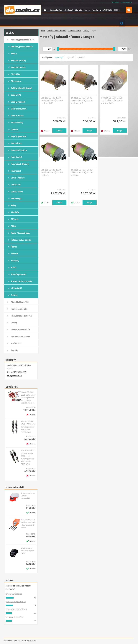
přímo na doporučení (15, 617)
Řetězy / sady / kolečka (21, 240)
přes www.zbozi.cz (14, 594)
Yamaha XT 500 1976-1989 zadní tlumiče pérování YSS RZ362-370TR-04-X (28, 427)
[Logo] (23, 10)
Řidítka (14, 247)
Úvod (43, 31)
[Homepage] (45, 10)
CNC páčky (16, 74)
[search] (122, 23)
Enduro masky (17, 116)
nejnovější (81, 57)
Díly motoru (16, 81)
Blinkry (14, 54)
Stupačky (15, 261)
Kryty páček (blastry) (20, 164)
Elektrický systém (19, 109)
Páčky (14, 205)
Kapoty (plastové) (19, 136)
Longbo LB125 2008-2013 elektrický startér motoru (52, 172)
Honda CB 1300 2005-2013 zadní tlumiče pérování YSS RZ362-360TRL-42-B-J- (28, 398)
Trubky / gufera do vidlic (22, 281)
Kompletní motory (19, 150)
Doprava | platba (56, 10)
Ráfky (13, 226)
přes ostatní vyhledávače (16, 609)
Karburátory (16, 143)
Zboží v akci (16, 343)
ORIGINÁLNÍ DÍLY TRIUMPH (110, 10)
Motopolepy (16, 198)
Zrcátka (14, 295)
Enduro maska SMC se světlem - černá (28, 551)
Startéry (86, 31)
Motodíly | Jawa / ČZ (20, 302)
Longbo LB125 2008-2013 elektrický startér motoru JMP (52, 100)
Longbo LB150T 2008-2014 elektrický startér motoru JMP (82, 100)
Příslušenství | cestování (22, 316)
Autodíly (15, 350)
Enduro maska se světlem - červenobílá (28, 496)
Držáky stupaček (18, 102)
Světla (14, 267)
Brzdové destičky (18, 60)
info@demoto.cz (14, 375)
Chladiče (15, 129)
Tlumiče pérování (18, 274)
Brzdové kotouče (18, 67)
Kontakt (95, 10)
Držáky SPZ (16, 95)
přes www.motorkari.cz (16, 602)
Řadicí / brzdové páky (20, 233)
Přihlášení (115, 2)
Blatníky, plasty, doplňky (22, 47)
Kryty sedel (16, 171)
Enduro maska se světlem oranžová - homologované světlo (28, 524)
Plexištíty (15, 212)
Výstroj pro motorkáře (21, 330)
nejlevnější (59, 57)
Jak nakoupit (68, 10)
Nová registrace (126, 2)
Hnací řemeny (17, 123)
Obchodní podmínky (82, 10)
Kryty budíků (17, 157)
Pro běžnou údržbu (19, 309)
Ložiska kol (16, 185)
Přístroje (15, 219)
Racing (14, 323)
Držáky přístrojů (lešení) (22, 88)
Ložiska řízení (17, 192)
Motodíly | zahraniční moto (23, 40)
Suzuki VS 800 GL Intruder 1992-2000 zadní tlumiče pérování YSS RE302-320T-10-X (28, 457)
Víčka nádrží (16, 288)
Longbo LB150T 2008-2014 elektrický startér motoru (82, 172)
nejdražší (70, 57)
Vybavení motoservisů (21, 336)
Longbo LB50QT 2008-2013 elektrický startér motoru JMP (112, 100)
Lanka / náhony (18, 178)
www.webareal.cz (29, 640)
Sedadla (14, 254)
